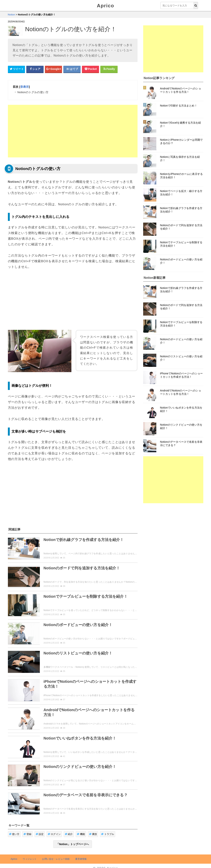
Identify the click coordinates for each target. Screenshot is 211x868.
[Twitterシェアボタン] (17, 69)
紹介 (69, 834)
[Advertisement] (73, 131)
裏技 (93, 834)
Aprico (106, 6)
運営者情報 (81, 859)
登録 (28, 834)
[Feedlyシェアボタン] (109, 69)
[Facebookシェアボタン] (35, 69)
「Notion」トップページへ (73, 844)
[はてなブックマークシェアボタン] (72, 69)
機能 (81, 834)
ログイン (54, 834)
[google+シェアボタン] (54, 69)
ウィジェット (30, 859)
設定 (40, 834)
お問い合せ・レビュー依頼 (56, 859)
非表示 (25, 87)
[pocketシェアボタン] (91, 69)
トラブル (108, 834)
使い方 (14, 834)
